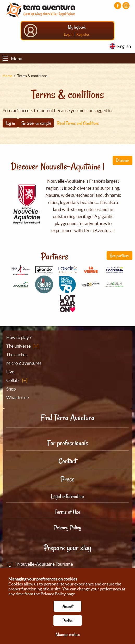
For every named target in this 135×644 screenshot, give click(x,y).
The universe (19, 346)
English (124, 46)
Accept (67, 606)
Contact (67, 461)
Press (68, 479)
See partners (119, 256)
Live (10, 372)
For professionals (68, 443)
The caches (17, 355)
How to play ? (19, 337)
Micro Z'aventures (24, 363)
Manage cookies (68, 634)
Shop (11, 389)
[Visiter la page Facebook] (118, 6)
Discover (122, 160)
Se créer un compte (36, 123)
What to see (18, 397)
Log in (69, 34)
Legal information (67, 496)
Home (7, 76)
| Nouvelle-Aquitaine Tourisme (40, 564)
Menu (12, 59)
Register (83, 34)
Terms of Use (67, 512)
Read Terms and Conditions (78, 123)
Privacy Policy (68, 527)
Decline (68, 620)
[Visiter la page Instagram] (126, 6)
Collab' (13, 380)
